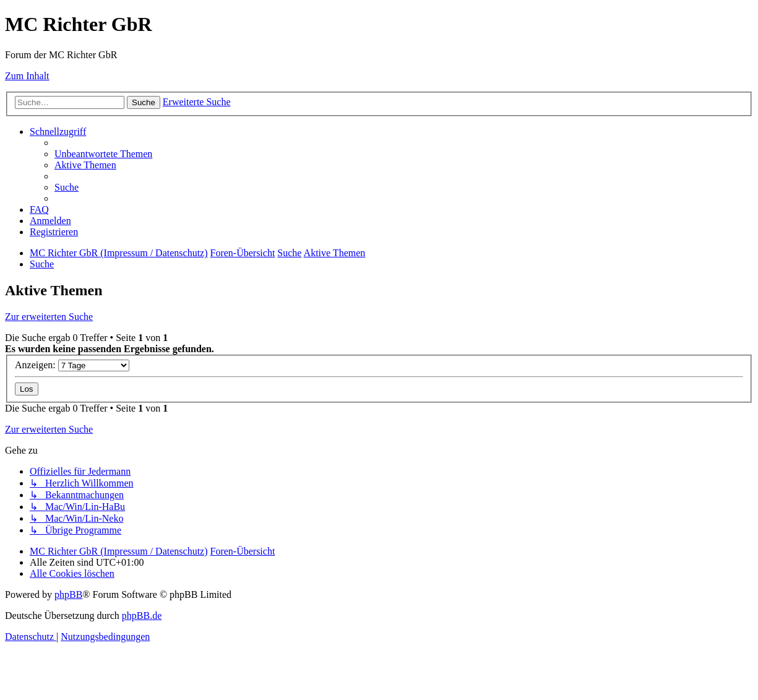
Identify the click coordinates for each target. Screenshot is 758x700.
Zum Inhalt (27, 76)
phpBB (68, 594)
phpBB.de (142, 616)
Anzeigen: (72, 365)
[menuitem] (103, 154)
